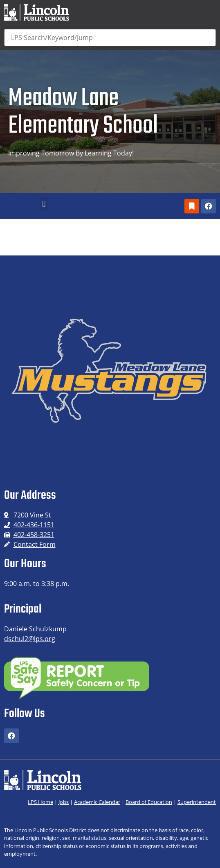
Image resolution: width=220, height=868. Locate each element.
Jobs (64, 802)
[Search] (110, 38)
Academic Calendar (97, 802)
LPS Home (40, 802)
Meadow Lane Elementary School (83, 112)
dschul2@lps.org (30, 639)
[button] (44, 204)
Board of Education (149, 802)
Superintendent (197, 802)
